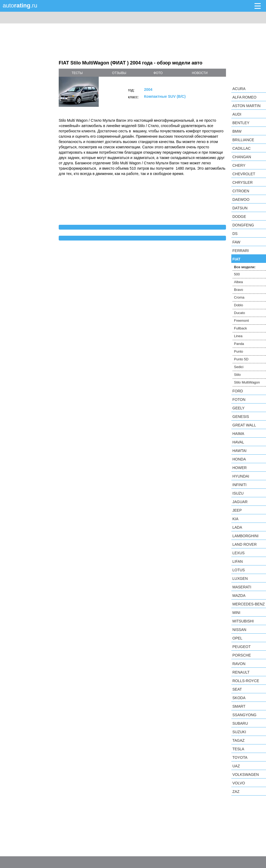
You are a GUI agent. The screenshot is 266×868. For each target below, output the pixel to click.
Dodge (239, 217)
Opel (237, 638)
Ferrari (241, 251)
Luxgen (240, 578)
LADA (237, 527)
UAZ (236, 766)
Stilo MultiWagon (247, 382)
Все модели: (245, 267)
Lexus (239, 553)
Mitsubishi (243, 621)
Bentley (241, 123)
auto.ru (20, 5)
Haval (238, 442)
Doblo (239, 305)
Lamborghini (245, 536)
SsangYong (244, 715)
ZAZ (236, 792)
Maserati (242, 587)
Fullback (240, 328)
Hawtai (239, 451)
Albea (238, 282)
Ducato (239, 313)
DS (235, 234)
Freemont (241, 321)
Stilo (237, 375)
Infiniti (239, 485)
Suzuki (239, 732)
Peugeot (241, 647)
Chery (239, 165)
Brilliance (243, 140)
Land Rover (245, 544)
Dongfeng (243, 225)
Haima (238, 434)
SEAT (237, 689)
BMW (237, 131)
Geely (239, 408)
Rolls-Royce (246, 681)
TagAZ (239, 740)
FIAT (236, 259)
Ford (238, 391)
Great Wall (244, 425)
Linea (238, 336)
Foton (239, 400)
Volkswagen (246, 775)
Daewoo (241, 199)
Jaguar (240, 502)
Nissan (239, 630)
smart (239, 706)
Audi (237, 114)
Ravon (239, 664)
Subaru (240, 723)
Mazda (239, 596)
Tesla (238, 749)
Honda (239, 459)
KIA (235, 519)
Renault (241, 672)
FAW (236, 242)
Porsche (242, 655)
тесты (77, 73)
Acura (239, 89)
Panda (239, 344)
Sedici (239, 367)
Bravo (239, 290)
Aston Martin (246, 106)
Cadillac (241, 148)
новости (200, 73)
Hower (240, 468)
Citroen (241, 191)
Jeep (237, 510)
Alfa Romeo (244, 97)
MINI (236, 613)
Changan (242, 157)
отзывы (119, 73)
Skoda (239, 698)
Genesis (241, 417)
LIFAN (238, 561)
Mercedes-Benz (249, 604)
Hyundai (241, 476)
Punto (239, 351)
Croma (239, 297)
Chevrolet (244, 174)
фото (158, 73)
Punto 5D (241, 359)
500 (237, 274)
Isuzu (238, 493)
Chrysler (243, 182)
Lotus (239, 570)
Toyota (240, 757)
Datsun (240, 208)
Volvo (239, 783)
